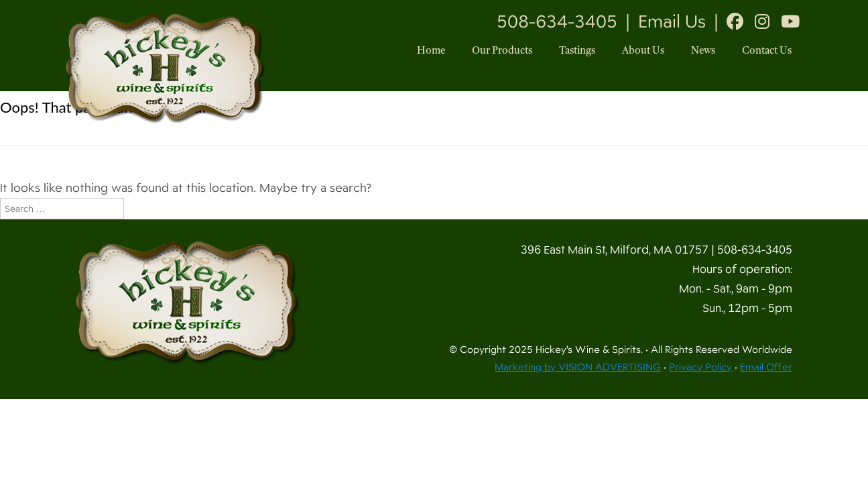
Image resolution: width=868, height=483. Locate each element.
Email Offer (766, 367)
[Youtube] (790, 21)
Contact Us (767, 51)
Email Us (672, 21)
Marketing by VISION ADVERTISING (578, 367)
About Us (643, 51)
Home (431, 51)
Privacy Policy (700, 367)
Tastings (577, 51)
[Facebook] (735, 21)
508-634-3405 (557, 21)
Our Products (502, 51)
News (703, 51)
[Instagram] (762, 21)
